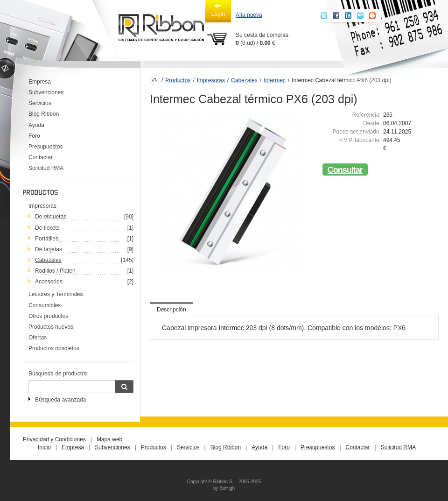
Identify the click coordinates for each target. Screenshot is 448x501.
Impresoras (42, 206)
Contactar (41, 157)
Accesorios (49, 282)
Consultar (345, 170)
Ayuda (36, 125)
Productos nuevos (51, 327)
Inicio (44, 447)
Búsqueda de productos (58, 374)
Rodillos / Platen (55, 271)
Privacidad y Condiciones (54, 439)
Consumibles (45, 305)
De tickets (47, 228)
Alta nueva (249, 15)
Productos (178, 80)
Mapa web (109, 439)
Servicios (40, 103)
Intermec (275, 80)
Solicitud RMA (46, 168)
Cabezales (48, 260)
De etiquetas (51, 217)
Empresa (40, 82)
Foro (34, 136)
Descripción (171, 310)
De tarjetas (49, 249)
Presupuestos (45, 147)
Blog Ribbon (44, 114)
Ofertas (38, 338)
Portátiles (47, 239)
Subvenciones (46, 92)
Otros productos (48, 316)
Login (218, 10)
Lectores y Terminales (56, 294)
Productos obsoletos (54, 348)
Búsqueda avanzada (60, 400)
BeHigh (227, 488)
